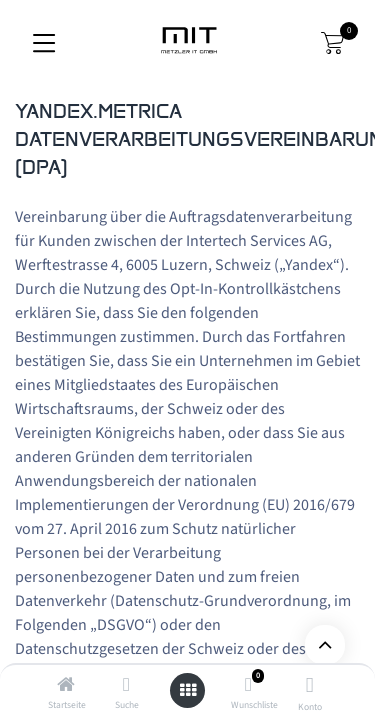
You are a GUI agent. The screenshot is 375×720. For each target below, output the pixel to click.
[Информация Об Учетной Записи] (309, 687)
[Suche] (126, 686)
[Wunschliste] (248, 685)
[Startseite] (66, 686)
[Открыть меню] (188, 690)
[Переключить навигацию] (44, 43)
